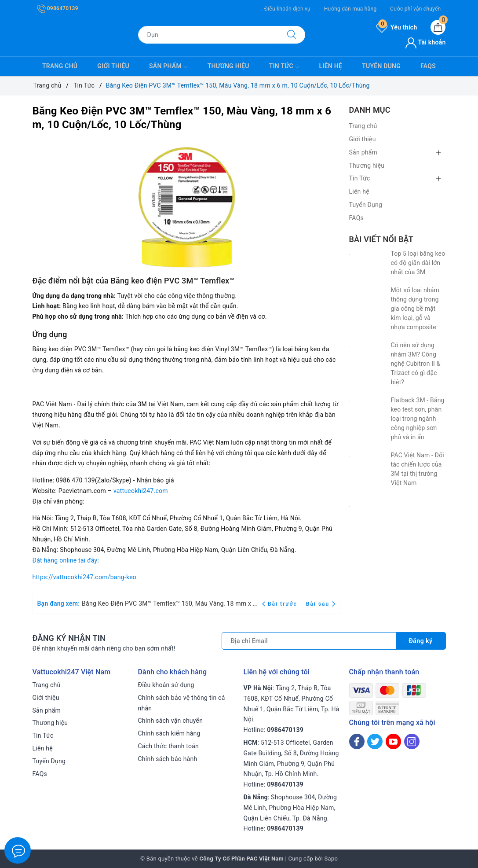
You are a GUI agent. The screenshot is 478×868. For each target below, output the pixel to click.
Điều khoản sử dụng (166, 685)
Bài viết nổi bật (381, 239)
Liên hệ (331, 66)
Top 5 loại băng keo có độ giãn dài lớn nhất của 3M (418, 263)
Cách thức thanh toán (169, 746)
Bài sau (321, 604)
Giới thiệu (113, 66)
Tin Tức (284, 67)
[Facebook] (357, 741)
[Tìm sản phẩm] (208, 35)
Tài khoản (425, 42)
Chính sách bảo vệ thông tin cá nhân (182, 703)
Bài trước (281, 604)
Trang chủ (60, 66)
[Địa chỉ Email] (309, 641)
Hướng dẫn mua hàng (350, 9)
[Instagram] (412, 741)
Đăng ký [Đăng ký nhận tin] (421, 641)
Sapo (331, 859)
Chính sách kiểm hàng (169, 733)
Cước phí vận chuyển (415, 9)
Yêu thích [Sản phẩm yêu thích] (397, 27)
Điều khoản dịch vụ (287, 9)
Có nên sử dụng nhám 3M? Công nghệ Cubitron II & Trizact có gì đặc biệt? (416, 364)
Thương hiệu (228, 66)
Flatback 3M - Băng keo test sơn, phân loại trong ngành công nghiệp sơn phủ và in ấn (418, 419)
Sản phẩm (168, 67)
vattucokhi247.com (141, 491)
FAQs (428, 66)
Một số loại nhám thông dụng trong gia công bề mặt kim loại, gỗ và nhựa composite (415, 309)
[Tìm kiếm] (292, 35)
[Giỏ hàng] (438, 27)
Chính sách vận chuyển (171, 721)
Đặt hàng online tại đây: (66, 560)
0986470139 (58, 8)
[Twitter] (375, 741)
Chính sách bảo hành (168, 759)
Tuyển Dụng (381, 66)
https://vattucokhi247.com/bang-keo (85, 577)
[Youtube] (393, 741)
